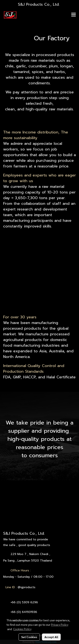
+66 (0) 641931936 (24, 612)
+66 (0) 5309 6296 (24, 602)
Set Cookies (29, 637)
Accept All (51, 637)
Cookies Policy (22, 629)
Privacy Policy (60, 624)
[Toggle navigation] (74, 15)
